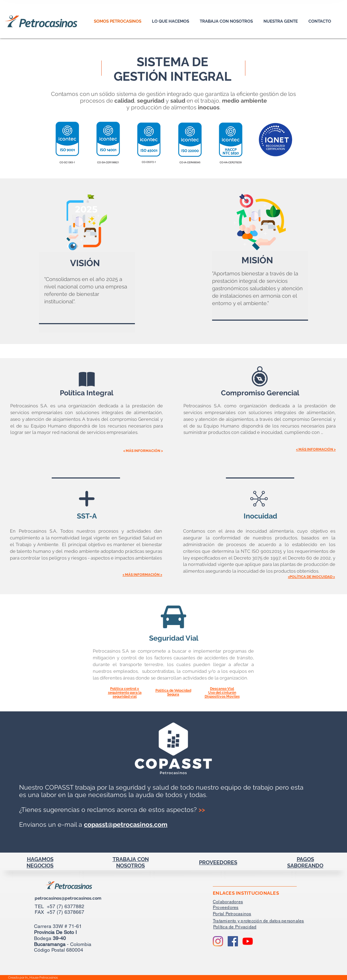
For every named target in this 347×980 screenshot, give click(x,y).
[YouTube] (248, 941)
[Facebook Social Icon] (233, 941)
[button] (281, 21)
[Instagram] (218, 941)
